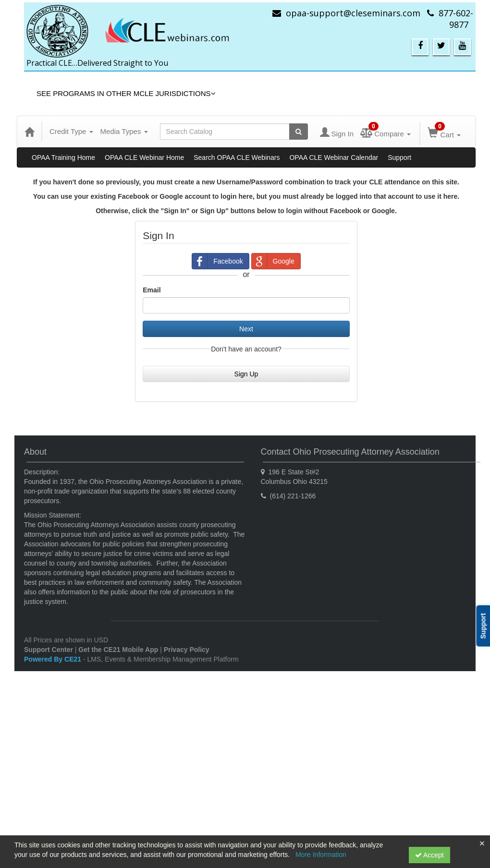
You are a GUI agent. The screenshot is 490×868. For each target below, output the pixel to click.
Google (273, 261)
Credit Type (71, 131)
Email (152, 290)
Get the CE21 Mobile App (118, 650)
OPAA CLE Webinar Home (144, 157)
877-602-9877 (456, 19)
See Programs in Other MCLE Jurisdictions (126, 93)
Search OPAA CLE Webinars (237, 157)
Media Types (124, 131)
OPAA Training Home (63, 157)
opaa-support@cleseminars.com (353, 13)
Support (399, 157)
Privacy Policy (187, 650)
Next (246, 329)
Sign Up (246, 374)
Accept (429, 855)
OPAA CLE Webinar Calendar (334, 157)
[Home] (29, 132)
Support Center (49, 650)
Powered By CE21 (54, 659)
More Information (321, 855)
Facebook (217, 261)
